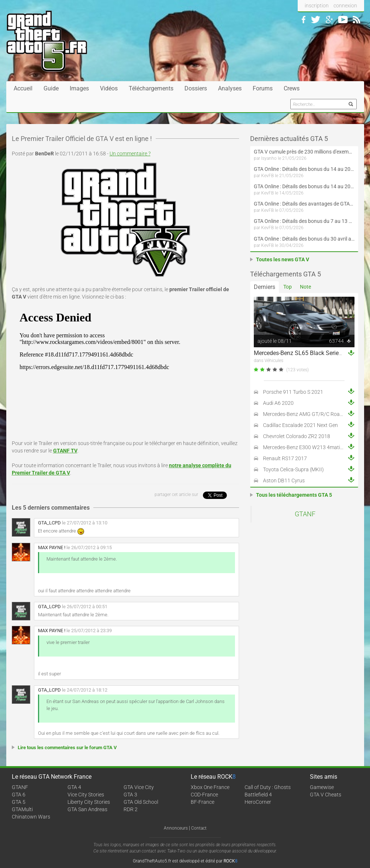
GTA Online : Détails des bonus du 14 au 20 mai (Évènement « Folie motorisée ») (304, 186)
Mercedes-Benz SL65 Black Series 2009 (305, 353)
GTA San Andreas (87, 809)
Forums (263, 88)
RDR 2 (131, 809)
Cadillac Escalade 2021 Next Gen (300, 425)
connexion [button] (345, 6)
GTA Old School (141, 802)
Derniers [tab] (264, 287)
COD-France (204, 795)
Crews (292, 88)
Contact (199, 828)
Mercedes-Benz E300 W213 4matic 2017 (309, 447)
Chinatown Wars (31, 817)
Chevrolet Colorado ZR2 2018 (297, 436)
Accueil (23, 88)
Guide (51, 88)
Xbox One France (210, 787)
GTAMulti (22, 809)
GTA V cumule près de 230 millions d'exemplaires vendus (304, 152)
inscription (317, 6)
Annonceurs (176, 828)
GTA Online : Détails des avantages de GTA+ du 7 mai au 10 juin (304, 204)
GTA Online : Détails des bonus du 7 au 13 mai (304, 221)
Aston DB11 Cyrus (284, 480)
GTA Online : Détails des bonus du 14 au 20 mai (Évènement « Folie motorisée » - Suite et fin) (304, 169)
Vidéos (109, 88)
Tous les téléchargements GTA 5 (294, 495)
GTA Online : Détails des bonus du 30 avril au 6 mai (304, 239)
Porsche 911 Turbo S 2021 (293, 392)
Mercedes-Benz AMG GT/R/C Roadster (307, 414)
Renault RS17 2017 (285, 458)
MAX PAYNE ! (52, 547)
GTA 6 (19, 795)
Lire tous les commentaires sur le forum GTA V (67, 748)
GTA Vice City (139, 787)
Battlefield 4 (258, 795)
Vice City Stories (86, 795)
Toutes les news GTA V (283, 259)
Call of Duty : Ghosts (268, 787)
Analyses (230, 88)
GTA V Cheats (326, 795)
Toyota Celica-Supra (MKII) (293, 469)
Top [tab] (288, 287)
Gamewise (322, 787)
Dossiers (196, 88)
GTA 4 (74, 787)
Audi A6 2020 (278, 403)
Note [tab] (305, 287)
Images (79, 88)
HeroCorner (258, 802)
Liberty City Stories (89, 802)
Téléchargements (151, 88)
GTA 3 (130, 795)
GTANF (305, 514)
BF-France (203, 802)
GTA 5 (19, 802)
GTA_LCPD (49, 523)
